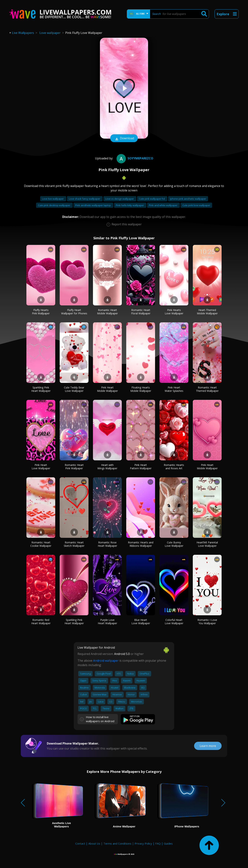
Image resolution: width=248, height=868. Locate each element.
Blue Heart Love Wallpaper (141, 622)
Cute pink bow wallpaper (196, 205)
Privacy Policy (143, 843)
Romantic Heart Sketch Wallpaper (74, 544)
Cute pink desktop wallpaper (54, 205)
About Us (94, 843)
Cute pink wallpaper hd (152, 199)
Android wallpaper (106, 661)
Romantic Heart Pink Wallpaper (74, 467)
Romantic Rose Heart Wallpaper (107, 544)
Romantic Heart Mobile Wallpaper (107, 312)
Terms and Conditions (117, 843)
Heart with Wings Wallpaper (107, 467)
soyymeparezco (134, 158)
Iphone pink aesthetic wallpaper (188, 199)
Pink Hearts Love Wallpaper (174, 312)
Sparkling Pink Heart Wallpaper (41, 389)
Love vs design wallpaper (120, 199)
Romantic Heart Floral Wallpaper (141, 312)
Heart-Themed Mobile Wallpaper (207, 312)
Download (124, 139)
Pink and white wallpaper (163, 205)
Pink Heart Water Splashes (174, 389)
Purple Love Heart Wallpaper (107, 622)
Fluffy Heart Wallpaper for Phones (74, 312)
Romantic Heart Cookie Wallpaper (41, 544)
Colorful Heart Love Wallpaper (174, 622)
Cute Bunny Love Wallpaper (174, 544)
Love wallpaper (50, 33)
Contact (80, 843)
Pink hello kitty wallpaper (130, 205)
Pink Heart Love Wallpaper (41, 467)
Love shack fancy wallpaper (85, 199)
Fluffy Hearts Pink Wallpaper (41, 312)
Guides (168, 843)
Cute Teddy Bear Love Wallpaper (74, 389)
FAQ (158, 843)
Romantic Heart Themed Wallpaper (207, 389)
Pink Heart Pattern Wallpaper (141, 467)
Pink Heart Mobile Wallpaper (107, 389)
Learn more (208, 746)
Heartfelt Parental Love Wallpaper (207, 544)
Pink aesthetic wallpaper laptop (93, 205)
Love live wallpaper (53, 199)
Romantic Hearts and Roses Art (174, 467)
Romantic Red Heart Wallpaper (41, 622)
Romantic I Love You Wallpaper (207, 622)
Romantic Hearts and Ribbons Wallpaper (141, 544)
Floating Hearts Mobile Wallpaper (141, 389)
